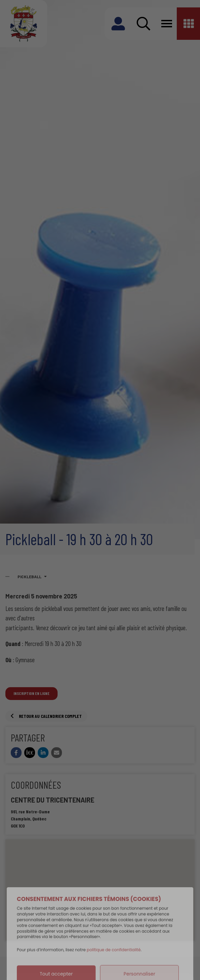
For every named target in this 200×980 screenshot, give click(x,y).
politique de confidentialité (114, 964)
